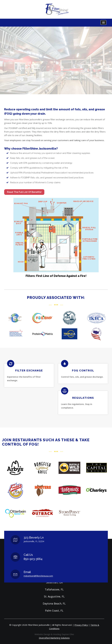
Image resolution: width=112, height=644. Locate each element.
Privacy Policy (81, 625)
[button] (103, 22)
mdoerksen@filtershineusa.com (38, 576)
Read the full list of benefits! (24, 192)
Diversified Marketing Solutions (54, 638)
